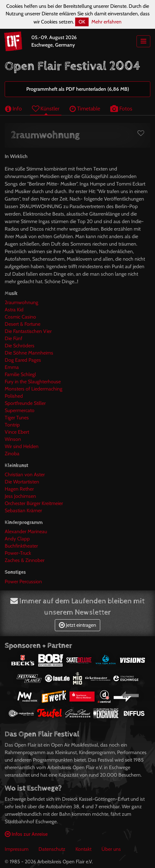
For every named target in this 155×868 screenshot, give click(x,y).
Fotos (121, 108)
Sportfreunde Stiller (25, 403)
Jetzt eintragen (77, 625)
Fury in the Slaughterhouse (33, 382)
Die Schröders (20, 346)
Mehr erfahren (106, 22)
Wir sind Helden (22, 446)
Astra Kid (14, 310)
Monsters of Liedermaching (34, 389)
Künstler (46, 108)
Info (13, 108)
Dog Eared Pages (23, 360)
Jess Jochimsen (20, 496)
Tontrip (12, 425)
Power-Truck (18, 553)
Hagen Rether (19, 489)
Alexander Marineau (26, 531)
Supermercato (20, 410)
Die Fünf (13, 338)
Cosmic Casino (20, 317)
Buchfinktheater (21, 546)
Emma (12, 367)
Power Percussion (23, 582)
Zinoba (12, 454)
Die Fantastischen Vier (28, 331)
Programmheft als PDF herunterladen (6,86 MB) (78, 89)
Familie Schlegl (20, 374)
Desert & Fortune (23, 324)
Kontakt (83, 849)
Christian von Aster (25, 475)
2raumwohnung (21, 302)
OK (82, 22)
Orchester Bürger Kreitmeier (34, 503)
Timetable (85, 108)
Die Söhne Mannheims (29, 353)
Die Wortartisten (22, 482)
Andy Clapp (17, 539)
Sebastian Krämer (23, 511)
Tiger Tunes (17, 418)
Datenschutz (52, 849)
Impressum (17, 849)
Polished (14, 396)
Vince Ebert (17, 432)
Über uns (111, 849)
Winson (13, 439)
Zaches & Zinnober (25, 560)
